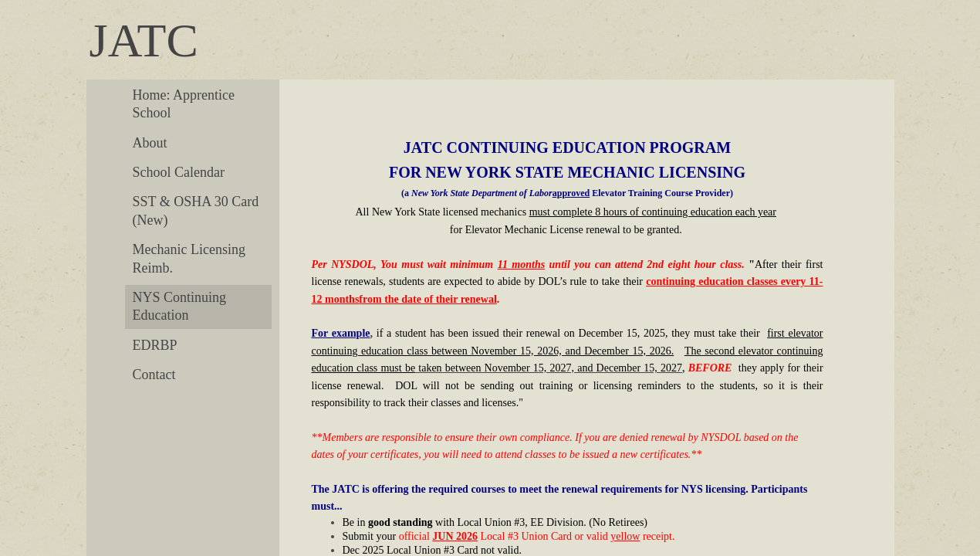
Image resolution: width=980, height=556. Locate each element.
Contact (154, 375)
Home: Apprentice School (184, 104)
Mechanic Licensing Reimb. (189, 258)
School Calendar (179, 172)
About (150, 143)
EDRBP (155, 345)
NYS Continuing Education (180, 306)
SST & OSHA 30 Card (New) (196, 210)
